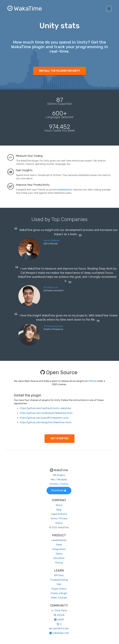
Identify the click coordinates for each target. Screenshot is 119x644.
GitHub (92, 381)
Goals (59, 545)
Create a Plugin (59, 593)
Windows (62, 480)
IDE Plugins (59, 475)
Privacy (63, 518)
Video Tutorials (59, 598)
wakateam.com (59, 633)
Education (59, 558)
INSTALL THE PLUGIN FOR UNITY (60, 71)
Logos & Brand (59, 514)
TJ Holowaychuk (53, 326)
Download (59, 490)
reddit (59, 619)
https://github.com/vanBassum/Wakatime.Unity (46, 413)
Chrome (54, 484)
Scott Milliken (51, 241)
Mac (53, 480)
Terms (54, 518)
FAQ (59, 584)
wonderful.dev (59, 628)
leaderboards (65, 190)
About (59, 505)
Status (59, 523)
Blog (59, 510)
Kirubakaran (51, 287)
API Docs (59, 575)
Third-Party (59, 611)
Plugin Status (59, 589)
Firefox (64, 484)
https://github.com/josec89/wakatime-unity (44, 418)
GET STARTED (59, 438)
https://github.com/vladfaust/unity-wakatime (45, 408)
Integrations (59, 549)
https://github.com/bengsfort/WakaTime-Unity (46, 422)
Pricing (59, 563)
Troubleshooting (59, 580)
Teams (59, 554)
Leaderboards (59, 540)
